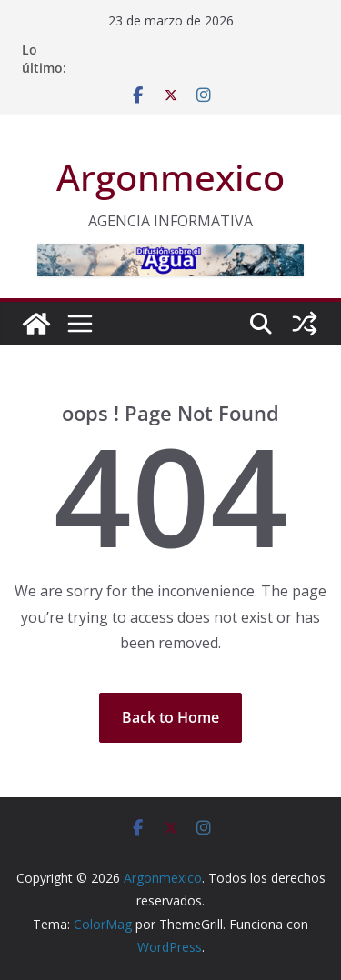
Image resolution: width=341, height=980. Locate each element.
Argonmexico (170, 177)
